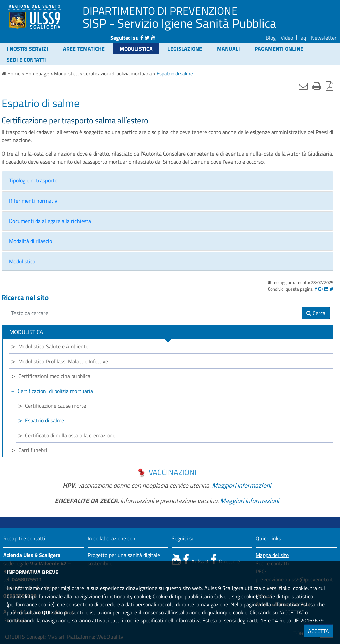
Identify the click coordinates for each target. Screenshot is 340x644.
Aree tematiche (84, 49)
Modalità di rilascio (30, 241)
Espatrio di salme (44, 420)
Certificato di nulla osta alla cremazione (70, 435)
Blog (271, 38)
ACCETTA (318, 631)
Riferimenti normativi (34, 201)
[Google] (321, 289)
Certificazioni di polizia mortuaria (55, 391)
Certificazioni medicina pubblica (54, 376)
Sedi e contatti (26, 60)
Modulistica (136, 49)
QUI (46, 612)
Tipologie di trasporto (33, 180)
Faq (302, 38)
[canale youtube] (176, 559)
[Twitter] (331, 289)
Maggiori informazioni (241, 485)
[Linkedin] (326, 289)
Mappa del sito (272, 555)
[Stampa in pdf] (329, 86)
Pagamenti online (279, 49)
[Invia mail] (303, 86)
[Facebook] (316, 289)
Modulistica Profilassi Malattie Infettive (63, 361)
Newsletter (324, 38)
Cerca (316, 313)
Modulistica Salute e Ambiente (53, 346)
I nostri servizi (27, 49)
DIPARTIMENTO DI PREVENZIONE (160, 11)
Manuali (228, 49)
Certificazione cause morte (55, 406)
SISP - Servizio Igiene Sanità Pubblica (179, 23)
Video (287, 38)
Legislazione (185, 49)
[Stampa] (317, 86)
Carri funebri (33, 450)
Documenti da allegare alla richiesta (50, 221)
